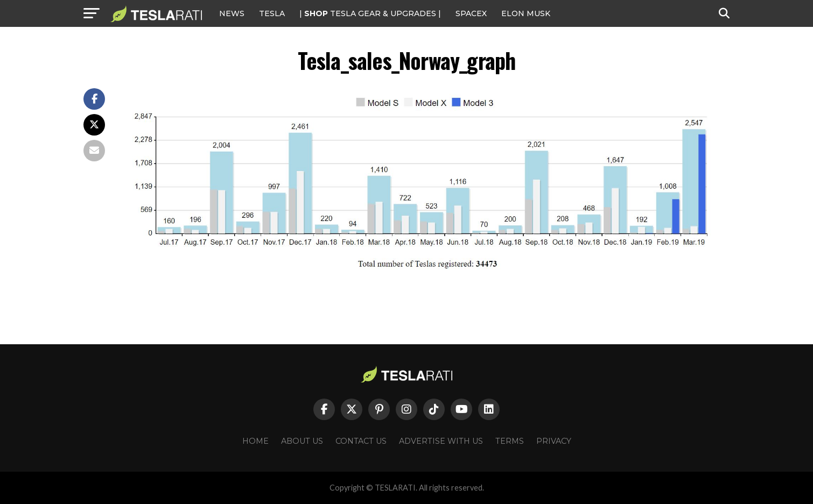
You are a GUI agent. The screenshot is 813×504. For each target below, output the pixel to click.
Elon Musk (526, 13)
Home (255, 441)
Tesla (272, 13)
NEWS (232, 13)
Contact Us (361, 441)
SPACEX (471, 13)
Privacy (554, 441)
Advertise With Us (441, 441)
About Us (302, 441)
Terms (510, 441)
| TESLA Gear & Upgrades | (370, 13)
